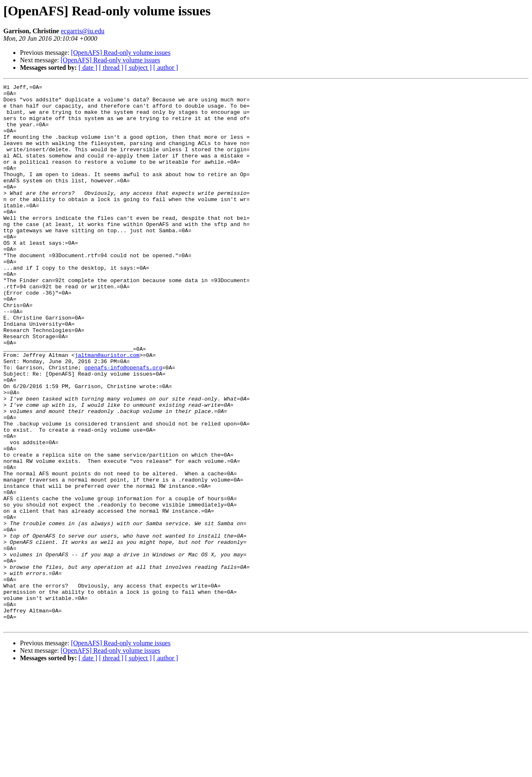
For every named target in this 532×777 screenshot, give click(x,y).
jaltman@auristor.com (107, 410)
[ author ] (166, 68)
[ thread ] (111, 68)
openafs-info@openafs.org (123, 425)
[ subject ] (138, 68)
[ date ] (88, 68)
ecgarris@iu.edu (83, 31)
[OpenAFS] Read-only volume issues (121, 53)
